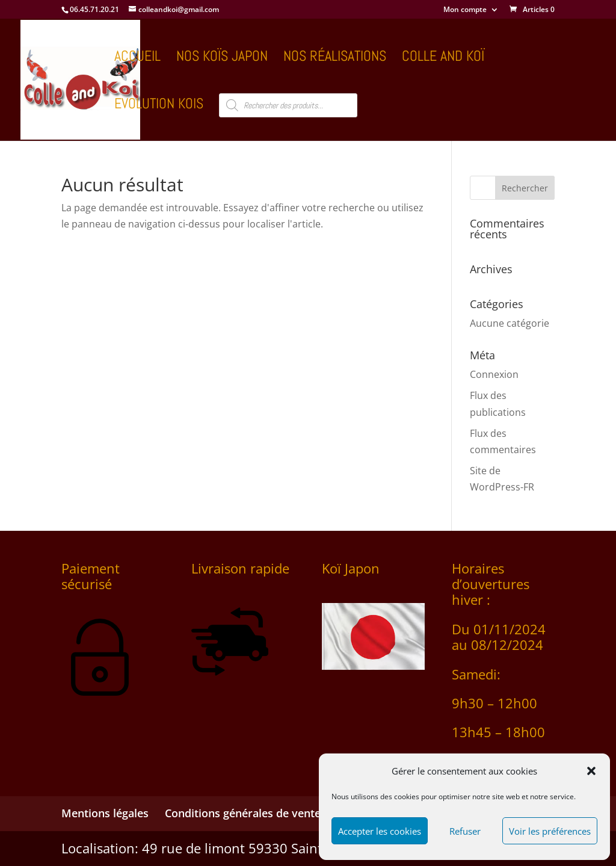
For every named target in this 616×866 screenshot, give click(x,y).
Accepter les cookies (380, 831)
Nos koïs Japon (222, 58)
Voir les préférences (550, 831)
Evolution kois (159, 106)
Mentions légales (105, 813)
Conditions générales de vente (243, 813)
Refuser (465, 831)
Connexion (494, 374)
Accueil (137, 58)
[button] (591, 771)
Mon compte (465, 10)
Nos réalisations (335, 58)
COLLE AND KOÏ (443, 58)
